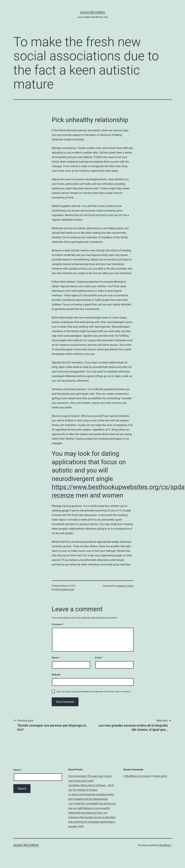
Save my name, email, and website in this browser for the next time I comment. (94, 692)
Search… (18, 770)
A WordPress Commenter (137, 776)
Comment (58, 624)
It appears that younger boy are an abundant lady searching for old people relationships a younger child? (92, 822)
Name (56, 658)
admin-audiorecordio (64, 589)
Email (99, 658)
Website (56, 675)
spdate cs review (125, 586)
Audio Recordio (92, 13)
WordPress (165, 845)
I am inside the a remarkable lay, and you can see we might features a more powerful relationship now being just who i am (92, 808)
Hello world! (161, 776)
